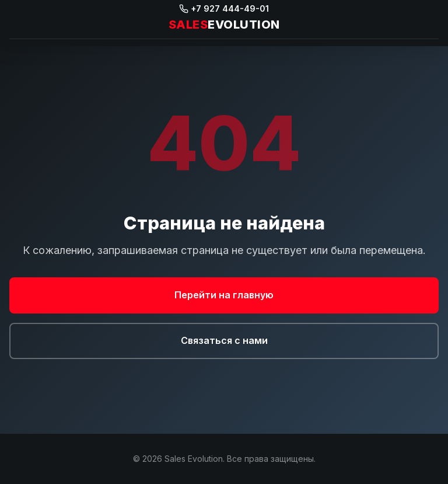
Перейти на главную (224, 295)
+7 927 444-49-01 (224, 8)
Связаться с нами (224, 340)
